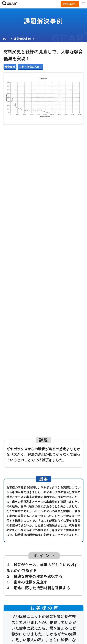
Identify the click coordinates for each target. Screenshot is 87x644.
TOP (6, 39)
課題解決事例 (22, 39)
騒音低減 (10, 67)
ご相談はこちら (70, 4)
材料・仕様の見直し (31, 67)
